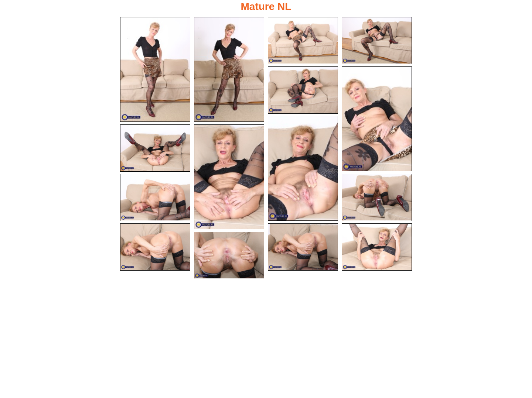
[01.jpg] (155, 69)
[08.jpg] (155, 148)
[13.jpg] (303, 247)
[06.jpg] (377, 119)
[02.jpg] (229, 69)
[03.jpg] (303, 41)
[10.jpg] (155, 198)
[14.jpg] (377, 247)
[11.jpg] (377, 198)
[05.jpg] (303, 90)
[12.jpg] (155, 247)
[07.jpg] (303, 168)
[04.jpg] (377, 41)
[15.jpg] (229, 255)
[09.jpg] (229, 177)
